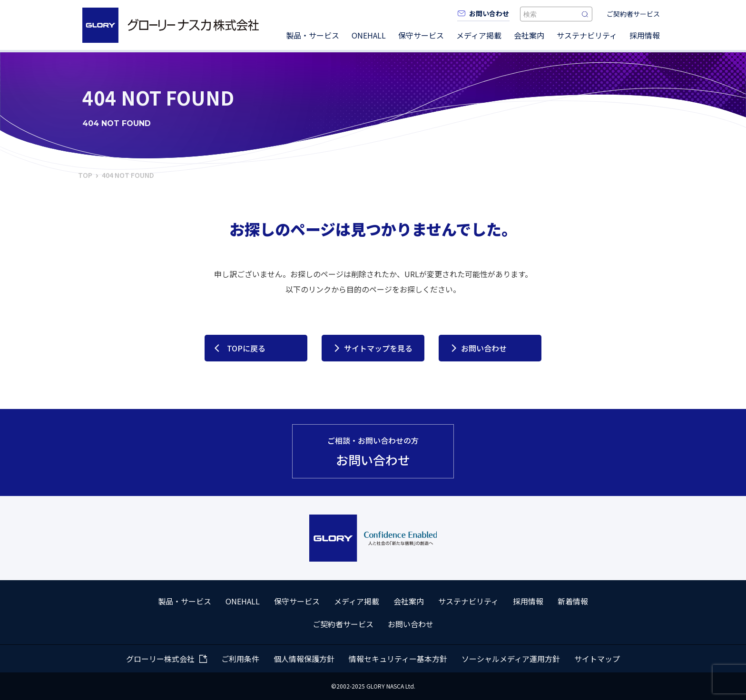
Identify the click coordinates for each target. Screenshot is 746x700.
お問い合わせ (484, 348)
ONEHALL (369, 35)
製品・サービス (313, 35)
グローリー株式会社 (160, 659)
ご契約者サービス (633, 14)
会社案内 (529, 35)
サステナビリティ (587, 35)
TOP (85, 175)
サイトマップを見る (378, 348)
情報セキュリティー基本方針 (398, 659)
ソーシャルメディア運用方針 (511, 659)
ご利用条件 (240, 659)
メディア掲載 (479, 35)
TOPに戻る (246, 348)
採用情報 (645, 35)
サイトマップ (597, 659)
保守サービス (421, 35)
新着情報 (573, 601)
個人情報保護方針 (304, 659)
